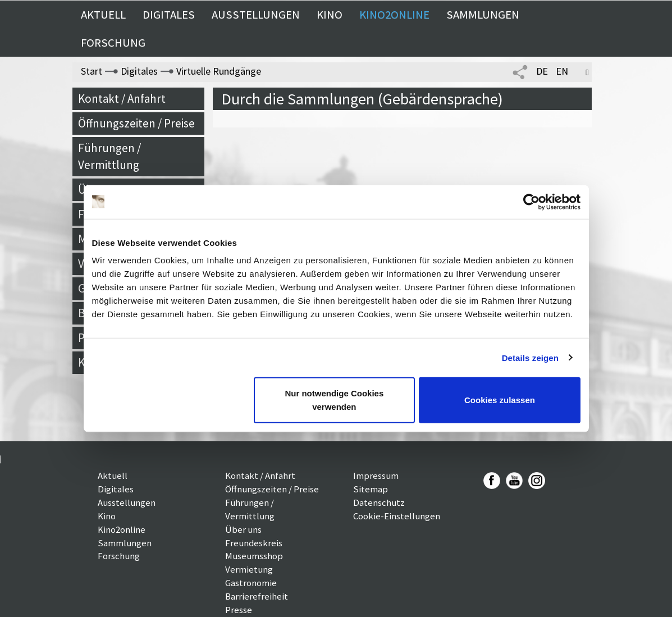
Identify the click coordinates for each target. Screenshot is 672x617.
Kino (330, 15)
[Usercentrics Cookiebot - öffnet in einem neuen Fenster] (531, 202)
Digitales (169, 15)
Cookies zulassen (500, 400)
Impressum (376, 476)
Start (92, 71)
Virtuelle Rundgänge (219, 71)
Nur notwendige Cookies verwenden (334, 400)
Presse (239, 610)
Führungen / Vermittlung (109, 156)
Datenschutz (379, 502)
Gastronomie (251, 583)
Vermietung (249, 569)
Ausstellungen (256, 15)
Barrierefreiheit (257, 596)
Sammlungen (483, 15)
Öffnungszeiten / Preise (136, 123)
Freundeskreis (254, 543)
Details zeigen (530, 357)
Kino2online (394, 15)
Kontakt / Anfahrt (122, 99)
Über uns (243, 529)
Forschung (113, 43)
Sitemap (371, 489)
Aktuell (103, 15)
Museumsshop (254, 556)
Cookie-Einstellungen (397, 516)
